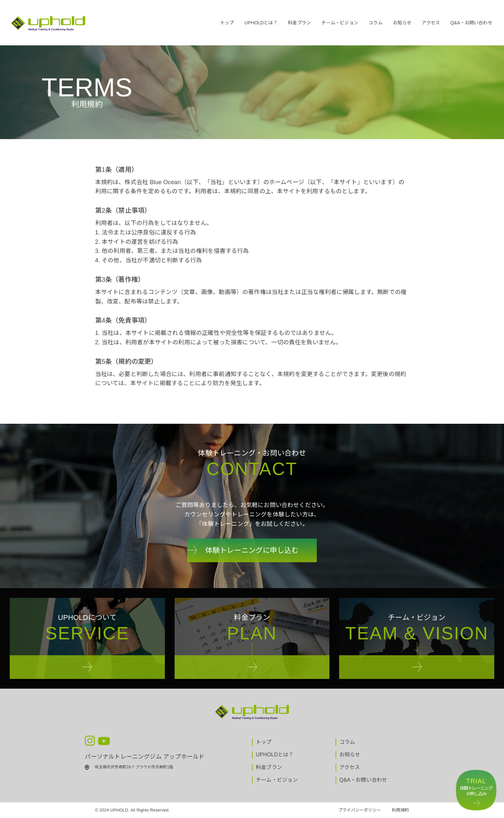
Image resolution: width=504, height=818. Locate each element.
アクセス (431, 23)
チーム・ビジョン (340, 23)
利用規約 (401, 810)
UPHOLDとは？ (261, 23)
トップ (227, 23)
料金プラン (299, 23)
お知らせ (402, 23)
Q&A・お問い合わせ (471, 23)
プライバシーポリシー (360, 810)
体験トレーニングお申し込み (476, 787)
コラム (376, 23)
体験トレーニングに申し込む (252, 550)
